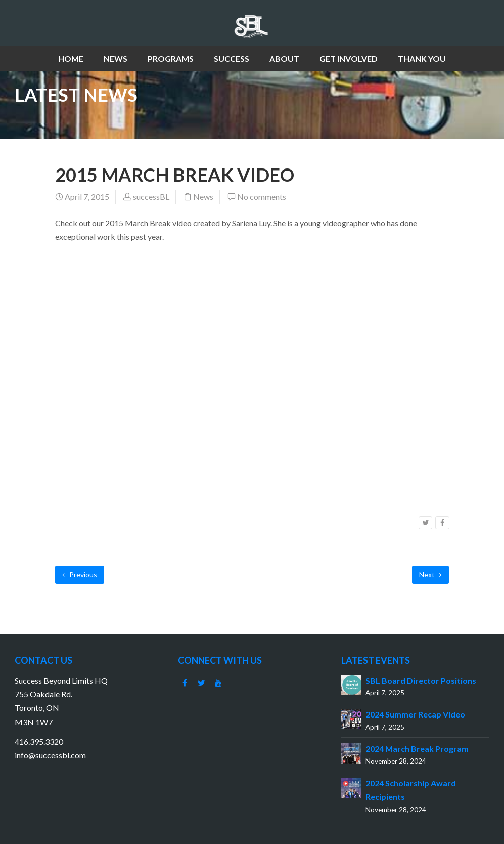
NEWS (116, 58)
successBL (151, 197)
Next (430, 575)
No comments (262, 197)
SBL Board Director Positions (421, 680)
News (203, 197)
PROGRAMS (171, 58)
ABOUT (284, 58)
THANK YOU (422, 58)
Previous (80, 575)
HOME (71, 58)
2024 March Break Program (417, 749)
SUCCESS (232, 58)
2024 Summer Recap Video (415, 714)
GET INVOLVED (349, 58)
